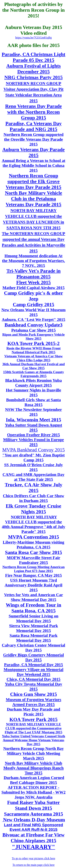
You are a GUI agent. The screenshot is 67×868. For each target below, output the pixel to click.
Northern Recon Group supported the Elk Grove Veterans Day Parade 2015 (33, 181)
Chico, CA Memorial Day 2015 (33, 679)
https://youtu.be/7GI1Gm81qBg (34, 38)
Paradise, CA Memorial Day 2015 (33, 665)
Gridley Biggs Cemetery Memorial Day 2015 (34, 657)
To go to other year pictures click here (33, 858)
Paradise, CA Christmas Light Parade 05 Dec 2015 (33, 57)
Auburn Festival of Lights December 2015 (33, 69)
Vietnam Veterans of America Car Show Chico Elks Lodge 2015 (33, 358)
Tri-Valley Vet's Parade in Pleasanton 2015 (33, 274)
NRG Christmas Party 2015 (33, 77)
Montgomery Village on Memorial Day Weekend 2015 (33, 672)
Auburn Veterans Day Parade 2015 (33, 152)
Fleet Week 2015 (33, 282)
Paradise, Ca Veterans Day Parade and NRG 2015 (33, 126)
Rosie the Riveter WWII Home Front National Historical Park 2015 (33, 350)
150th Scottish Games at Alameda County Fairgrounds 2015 (33, 374)
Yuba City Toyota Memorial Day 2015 (33, 686)
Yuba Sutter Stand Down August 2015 (34, 427)
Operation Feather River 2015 (33, 435)
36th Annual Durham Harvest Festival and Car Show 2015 (33, 366)
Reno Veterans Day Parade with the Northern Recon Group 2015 (33, 112)
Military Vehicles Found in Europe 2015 (34, 442)
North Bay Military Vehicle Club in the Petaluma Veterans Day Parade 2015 (34, 199)
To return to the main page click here (34, 865)
